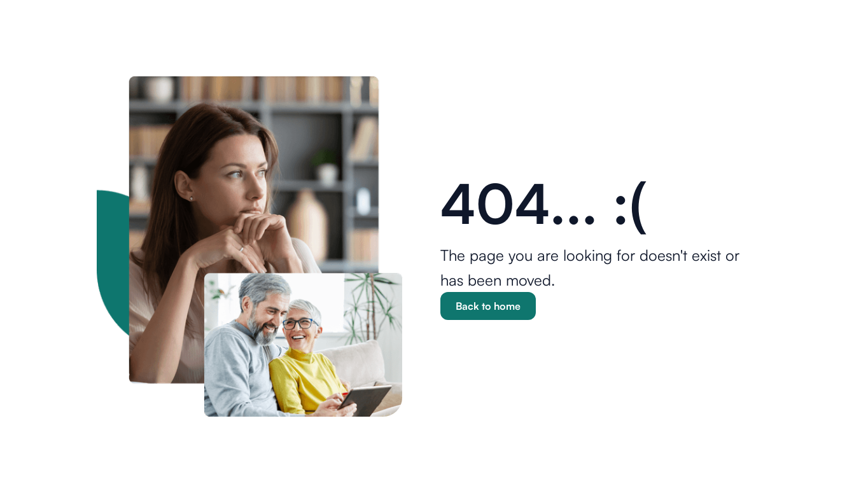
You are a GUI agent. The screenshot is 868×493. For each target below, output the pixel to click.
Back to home (488, 306)
